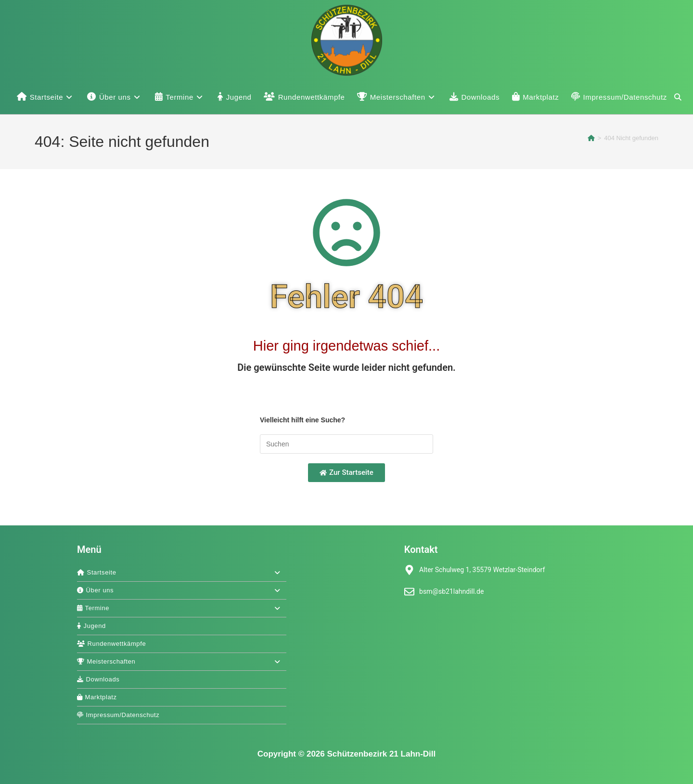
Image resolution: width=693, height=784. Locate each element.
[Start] (591, 138)
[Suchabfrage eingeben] (346, 444)
